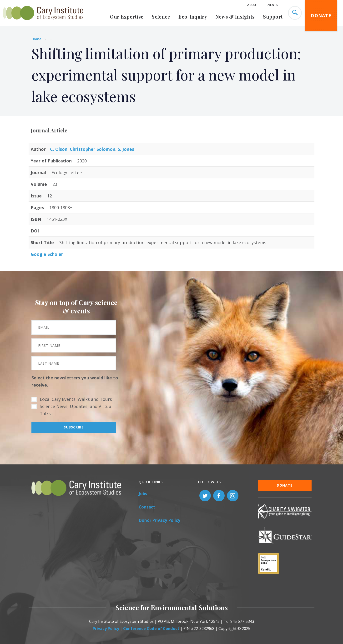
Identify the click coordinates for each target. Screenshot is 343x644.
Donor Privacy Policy (159, 520)
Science (161, 17)
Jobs (143, 494)
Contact (147, 507)
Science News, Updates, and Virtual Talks (76, 410)
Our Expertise (127, 17)
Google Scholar (47, 254)
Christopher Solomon (93, 149)
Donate (321, 15)
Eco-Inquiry (193, 17)
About (253, 5)
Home (36, 39)
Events (272, 5)
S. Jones (126, 149)
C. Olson (59, 149)
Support (273, 17)
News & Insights (235, 17)
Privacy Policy (106, 629)
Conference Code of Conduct (151, 629)
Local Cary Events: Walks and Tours (76, 399)
